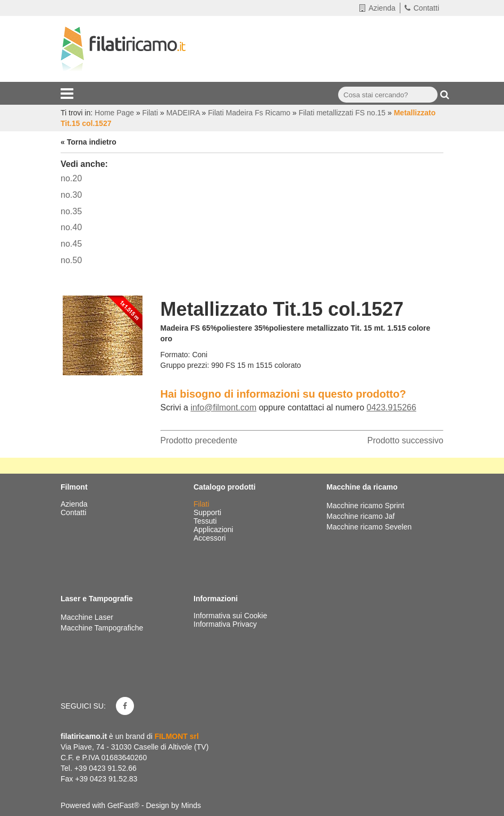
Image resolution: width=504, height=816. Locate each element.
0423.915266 (391, 407)
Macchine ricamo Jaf (360, 516)
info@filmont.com (223, 407)
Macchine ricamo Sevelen (369, 527)
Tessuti (206, 521)
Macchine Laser (87, 617)
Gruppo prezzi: (185, 365)
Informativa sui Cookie (230, 616)
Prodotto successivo (405, 440)
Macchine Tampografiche (102, 628)
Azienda (377, 8)
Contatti (422, 8)
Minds (191, 805)
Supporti (208, 512)
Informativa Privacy (225, 624)
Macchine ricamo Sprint (365, 506)
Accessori (211, 538)
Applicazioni (215, 529)
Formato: (175, 355)
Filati (202, 504)
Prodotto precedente (199, 440)
